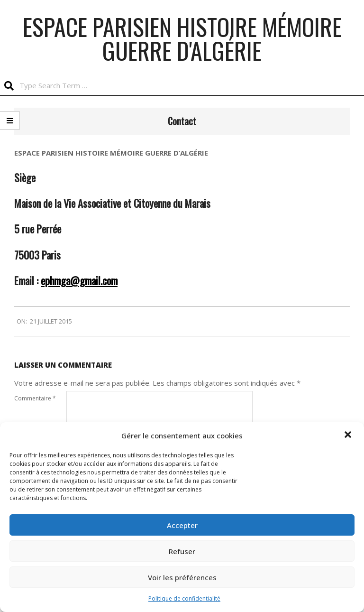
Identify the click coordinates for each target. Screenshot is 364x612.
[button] (349, 436)
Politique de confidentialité (184, 598)
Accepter (182, 525)
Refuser (182, 551)
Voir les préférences (182, 577)
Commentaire (35, 398)
